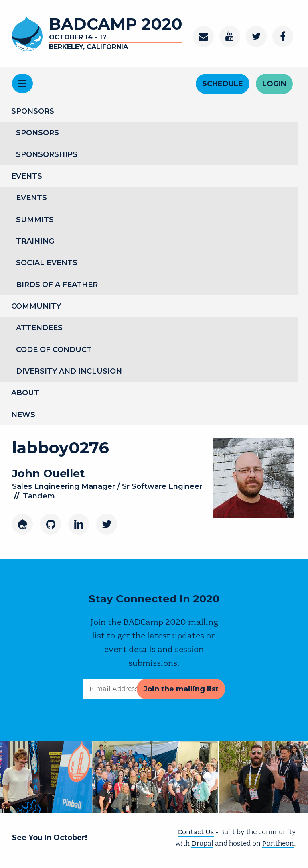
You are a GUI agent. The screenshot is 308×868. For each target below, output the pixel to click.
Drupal (202, 843)
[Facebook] (283, 37)
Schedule (223, 84)
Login (274, 84)
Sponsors (33, 111)
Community (36, 306)
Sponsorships (47, 154)
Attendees (39, 328)
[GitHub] (51, 524)
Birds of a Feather (57, 285)
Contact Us (196, 832)
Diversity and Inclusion (69, 371)
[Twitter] (256, 37)
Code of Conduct (54, 350)
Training (35, 241)
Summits (35, 220)
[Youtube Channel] (230, 37)
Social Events (47, 263)
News (23, 415)
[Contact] (203, 37)
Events (27, 176)
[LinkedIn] (79, 524)
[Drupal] (22, 524)
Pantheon (278, 843)
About (25, 393)
